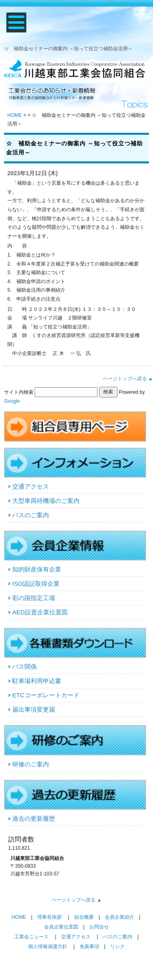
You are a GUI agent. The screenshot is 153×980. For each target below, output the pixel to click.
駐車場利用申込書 (37, 681)
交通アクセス (31, 486)
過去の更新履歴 (34, 818)
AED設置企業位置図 (40, 612)
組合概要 (84, 917)
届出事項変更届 (34, 709)
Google (12, 401)
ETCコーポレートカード (46, 695)
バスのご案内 (31, 515)
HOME (15, 115)
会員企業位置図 (61, 927)
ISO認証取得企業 (36, 584)
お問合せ (99, 927)
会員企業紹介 (120, 917)
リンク (118, 947)
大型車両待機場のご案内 (46, 501)
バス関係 (24, 666)
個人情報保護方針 (48, 947)
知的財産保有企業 (37, 569)
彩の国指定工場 (34, 598)
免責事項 (89, 947)
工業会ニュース (31, 937)
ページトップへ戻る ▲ (128, 379)
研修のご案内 (31, 764)
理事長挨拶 (49, 917)
